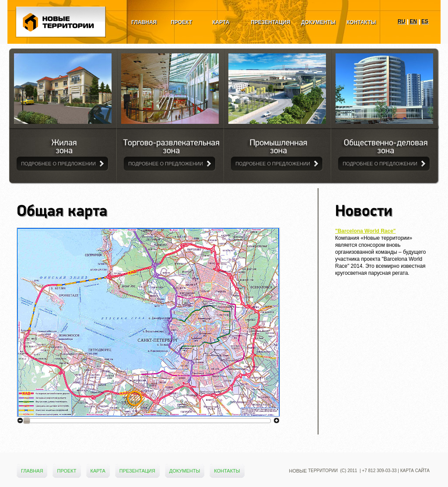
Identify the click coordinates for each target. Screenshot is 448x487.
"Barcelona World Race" (366, 231)
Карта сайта (415, 471)
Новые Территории (61, 33)
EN (413, 21)
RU (401, 21)
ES (425, 21)
